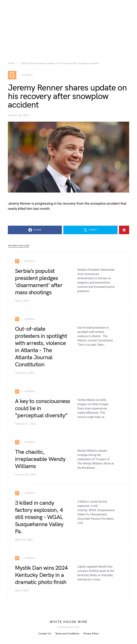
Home (11, 63)
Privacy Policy (91, 634)
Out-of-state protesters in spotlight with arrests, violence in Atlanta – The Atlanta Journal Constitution (41, 347)
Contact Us (45, 634)
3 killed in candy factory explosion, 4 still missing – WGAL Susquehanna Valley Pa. (39, 517)
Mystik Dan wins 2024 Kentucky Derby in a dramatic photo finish (41, 575)
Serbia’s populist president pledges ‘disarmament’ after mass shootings (39, 282)
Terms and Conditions (67, 634)
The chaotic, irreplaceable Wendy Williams (40, 459)
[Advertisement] (68, 25)
